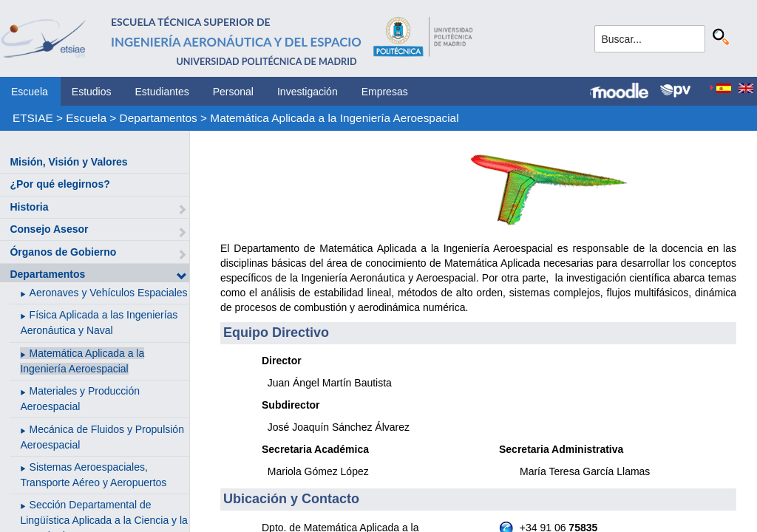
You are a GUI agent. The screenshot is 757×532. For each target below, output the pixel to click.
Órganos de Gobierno (63, 252)
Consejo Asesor (49, 229)
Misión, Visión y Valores (68, 162)
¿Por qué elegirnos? (60, 184)
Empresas (385, 92)
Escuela (30, 92)
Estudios (92, 92)
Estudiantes (162, 92)
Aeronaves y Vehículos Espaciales (109, 293)
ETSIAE (33, 118)
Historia (29, 207)
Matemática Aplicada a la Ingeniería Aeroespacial (334, 118)
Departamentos (159, 118)
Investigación (308, 92)
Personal (233, 92)
